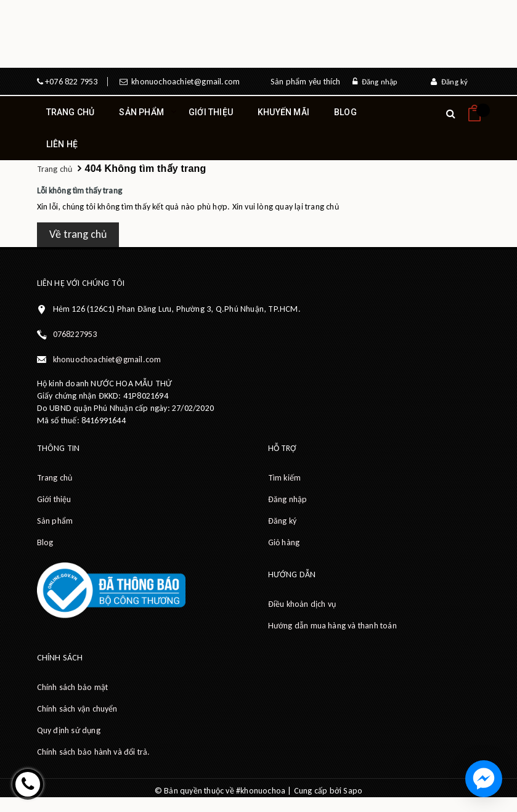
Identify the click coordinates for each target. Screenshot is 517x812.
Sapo (353, 791)
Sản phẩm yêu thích (306, 82)
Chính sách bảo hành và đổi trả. (94, 752)
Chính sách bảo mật (73, 687)
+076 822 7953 (71, 82)
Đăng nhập (375, 82)
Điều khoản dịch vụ (302, 604)
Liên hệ (62, 144)
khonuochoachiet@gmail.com (184, 82)
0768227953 (75, 334)
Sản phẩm (141, 118)
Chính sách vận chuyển (77, 709)
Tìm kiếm (285, 478)
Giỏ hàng (284, 542)
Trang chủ (71, 112)
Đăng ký (449, 82)
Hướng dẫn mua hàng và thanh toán (332, 626)
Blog (345, 112)
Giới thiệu (211, 112)
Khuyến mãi (283, 112)
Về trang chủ (78, 234)
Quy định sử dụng (69, 730)
